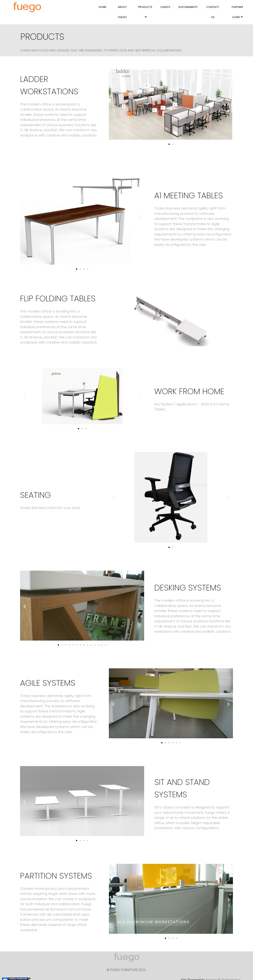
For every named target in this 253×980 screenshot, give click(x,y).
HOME (103, 7)
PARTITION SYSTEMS (56, 876)
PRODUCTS (145, 12)
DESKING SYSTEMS (188, 588)
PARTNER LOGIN (237, 12)
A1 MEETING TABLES (189, 195)
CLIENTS (165, 7)
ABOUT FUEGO (122, 12)
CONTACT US (213, 12)
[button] (169, 144)
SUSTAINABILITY (188, 7)
